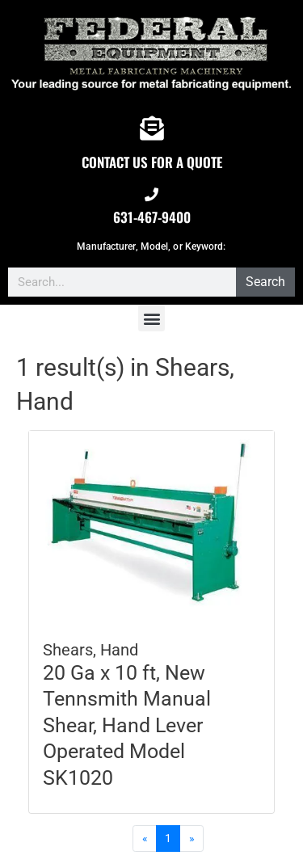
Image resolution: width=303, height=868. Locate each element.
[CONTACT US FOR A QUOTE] (152, 129)
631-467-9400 (152, 217)
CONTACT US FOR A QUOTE (152, 162)
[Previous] (145, 839)
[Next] (191, 839)
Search (265, 282)
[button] (151, 318)
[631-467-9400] (151, 194)
